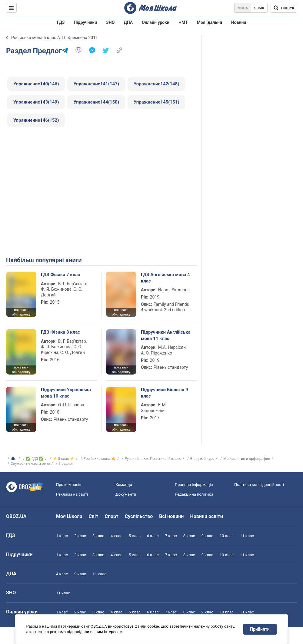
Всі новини (171, 516)
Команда (124, 485)
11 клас (247, 536)
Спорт (111, 516)
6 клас (153, 536)
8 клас (189, 536)
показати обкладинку (21, 312)
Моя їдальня (210, 22)
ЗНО (110, 22)
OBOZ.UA (16, 516)
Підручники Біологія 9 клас (165, 393)
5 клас (135, 536)
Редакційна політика (194, 494)
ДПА (128, 22)
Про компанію (69, 485)
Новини (239, 22)
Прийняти (260, 629)
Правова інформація (194, 485)
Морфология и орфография (247, 459)
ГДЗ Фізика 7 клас (60, 275)
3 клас (98, 536)
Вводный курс (202, 459)
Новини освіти (206, 516)
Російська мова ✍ (99, 459)
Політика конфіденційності (259, 485)
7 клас (171, 536)
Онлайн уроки (156, 22)
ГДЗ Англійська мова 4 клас (165, 278)
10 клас (227, 536)
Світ (94, 516)
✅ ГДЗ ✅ (35, 459)
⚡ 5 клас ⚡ (64, 459)
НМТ (183, 22)
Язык (259, 8)
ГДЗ (61, 22)
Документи (126, 494)
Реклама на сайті (72, 494)
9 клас (207, 536)
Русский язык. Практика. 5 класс (153, 459)
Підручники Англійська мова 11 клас (166, 335)
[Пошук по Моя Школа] (284, 8)
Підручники (86, 22)
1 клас (62, 536)
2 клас (80, 536)
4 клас (117, 536)
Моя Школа (69, 516)
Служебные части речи (30, 464)
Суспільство (139, 516)
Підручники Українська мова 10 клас (66, 393)
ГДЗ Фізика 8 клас (60, 332)
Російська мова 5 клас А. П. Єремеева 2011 (55, 38)
